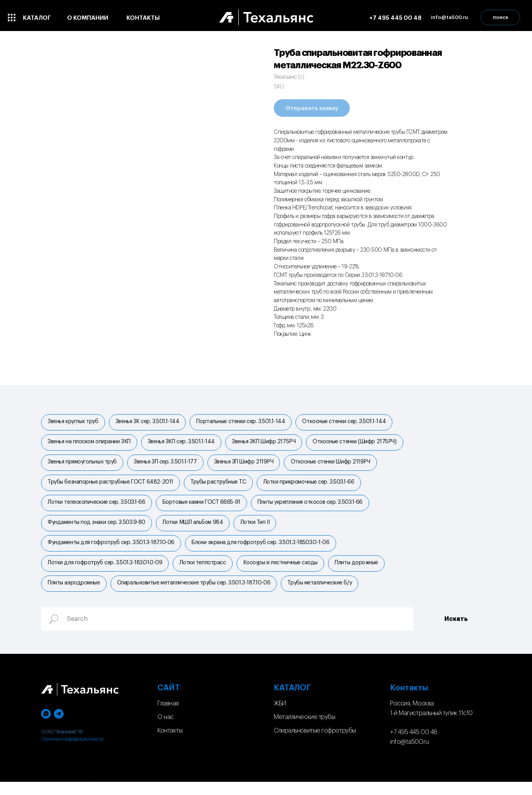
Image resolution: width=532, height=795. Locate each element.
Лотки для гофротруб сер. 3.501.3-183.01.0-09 (106, 574)
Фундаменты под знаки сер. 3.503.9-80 (97, 531)
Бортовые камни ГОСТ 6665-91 (203, 509)
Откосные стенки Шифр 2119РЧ (336, 466)
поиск (501, 17)
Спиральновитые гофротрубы (315, 743)
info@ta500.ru (409, 755)
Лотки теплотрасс (205, 574)
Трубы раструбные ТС (220, 487)
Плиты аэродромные (74, 595)
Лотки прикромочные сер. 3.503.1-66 (312, 487)
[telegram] (59, 727)
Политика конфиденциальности (72, 752)
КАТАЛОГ (292, 701)
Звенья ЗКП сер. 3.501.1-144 (184, 444)
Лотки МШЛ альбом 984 (195, 531)
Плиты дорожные (361, 574)
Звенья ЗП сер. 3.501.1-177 (168, 466)
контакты (143, 18)
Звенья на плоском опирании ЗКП (90, 444)
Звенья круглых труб (74, 422)
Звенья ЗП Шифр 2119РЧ (247, 466)
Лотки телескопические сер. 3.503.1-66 (97, 509)
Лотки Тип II (259, 531)
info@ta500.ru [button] (449, 17)
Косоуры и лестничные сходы (284, 574)
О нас (166, 730)
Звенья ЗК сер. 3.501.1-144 (149, 422)
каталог (37, 18)
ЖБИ (280, 717)
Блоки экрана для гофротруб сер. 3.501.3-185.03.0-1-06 (263, 552)
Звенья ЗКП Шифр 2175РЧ (267, 444)
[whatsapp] (46, 727)
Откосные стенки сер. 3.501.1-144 (349, 422)
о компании (88, 18)
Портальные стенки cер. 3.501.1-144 (244, 422)
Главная (168, 717)
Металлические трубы (304, 730)
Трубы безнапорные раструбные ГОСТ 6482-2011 (111, 487)
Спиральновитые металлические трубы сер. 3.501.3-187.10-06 (196, 595)
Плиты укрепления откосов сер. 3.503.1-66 (313, 509)
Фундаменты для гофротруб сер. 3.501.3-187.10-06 (112, 552)
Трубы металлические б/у (323, 595)
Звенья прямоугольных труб (83, 466)
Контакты (170, 743)
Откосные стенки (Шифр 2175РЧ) (359, 444)
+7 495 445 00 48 (395, 18)
